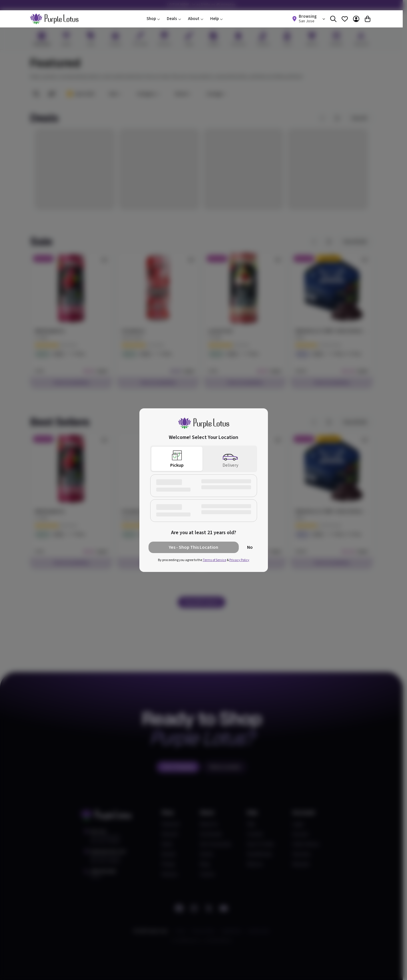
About (196, 19)
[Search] (333, 19)
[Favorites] (345, 19)
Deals (174, 19)
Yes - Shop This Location (194, 547)
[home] (54, 19)
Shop (153, 19)
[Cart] (368, 19)
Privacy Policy (239, 560)
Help (216, 19)
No (250, 547)
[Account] (356, 19)
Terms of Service (214, 560)
